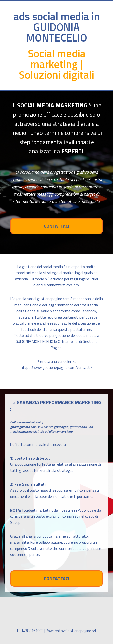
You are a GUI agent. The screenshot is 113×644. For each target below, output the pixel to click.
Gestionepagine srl (81, 631)
